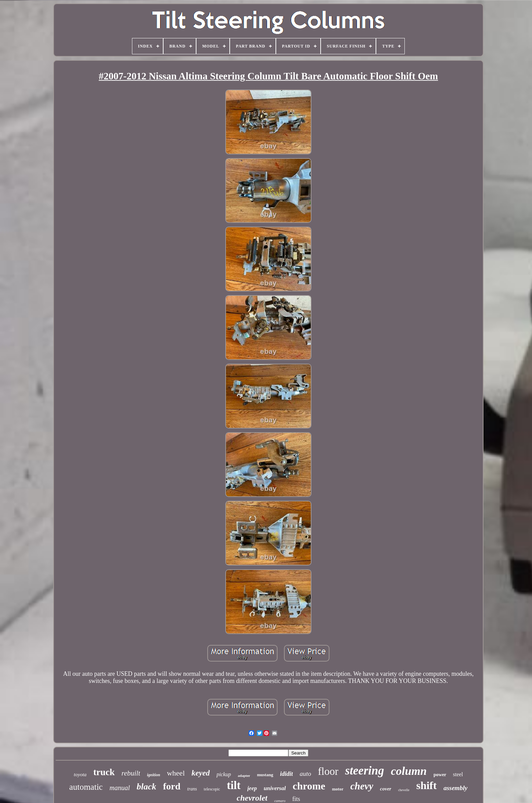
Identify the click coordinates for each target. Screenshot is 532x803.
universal (275, 788)
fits (296, 799)
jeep (252, 788)
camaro (280, 801)
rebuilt (131, 773)
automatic (86, 787)
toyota (80, 775)
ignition (154, 775)
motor (338, 789)
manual (120, 788)
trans (192, 789)
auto (305, 774)
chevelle (404, 790)
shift (426, 785)
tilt (234, 785)
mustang (265, 775)
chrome (309, 786)
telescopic (212, 789)
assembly (455, 788)
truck (104, 772)
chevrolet (252, 798)
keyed (201, 773)
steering (365, 771)
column (409, 771)
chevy (362, 786)
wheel (176, 773)
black (147, 787)
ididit (286, 774)
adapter (244, 776)
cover (386, 789)
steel (458, 774)
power (440, 775)
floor (328, 771)
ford (172, 786)
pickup (224, 774)
